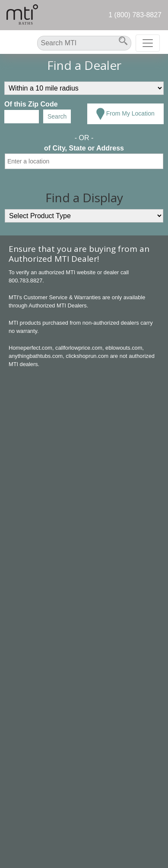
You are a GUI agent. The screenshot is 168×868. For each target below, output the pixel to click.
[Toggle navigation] (148, 43)
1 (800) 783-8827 (135, 15)
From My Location (125, 114)
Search (57, 116)
